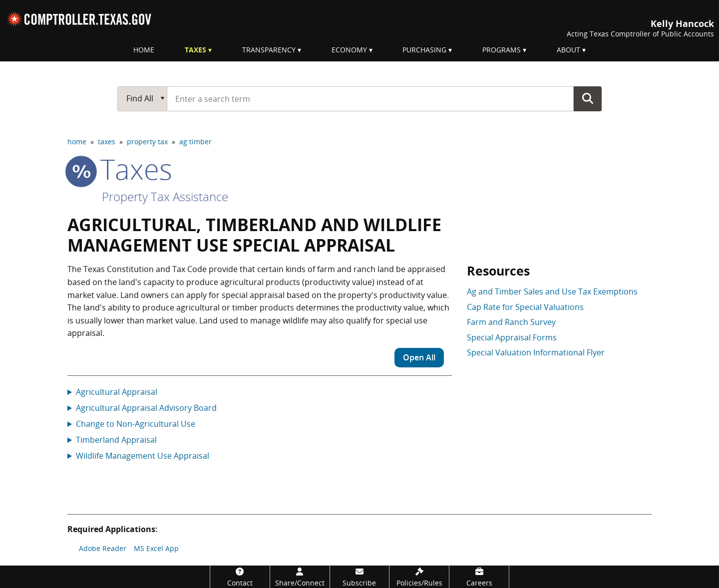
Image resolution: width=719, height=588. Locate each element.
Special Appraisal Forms (512, 337)
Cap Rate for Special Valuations (525, 307)
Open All (419, 357)
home (77, 142)
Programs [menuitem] (502, 50)
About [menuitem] (568, 50)
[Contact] (240, 577)
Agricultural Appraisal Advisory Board (146, 408)
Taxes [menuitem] (195, 50)
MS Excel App (156, 548)
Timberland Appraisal (116, 440)
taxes (107, 142)
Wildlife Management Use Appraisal (143, 456)
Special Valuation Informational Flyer (536, 352)
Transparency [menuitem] (269, 50)
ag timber (195, 142)
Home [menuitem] (144, 50)
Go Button (588, 98)
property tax (147, 142)
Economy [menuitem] (349, 50)
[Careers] (479, 577)
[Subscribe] (360, 577)
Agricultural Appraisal (117, 392)
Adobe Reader (103, 548)
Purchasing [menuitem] (424, 50)
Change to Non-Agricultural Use (136, 424)
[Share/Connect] (300, 577)
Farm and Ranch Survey (511, 322)
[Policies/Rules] (419, 577)
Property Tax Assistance (165, 196)
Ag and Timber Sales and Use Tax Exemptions (552, 292)
